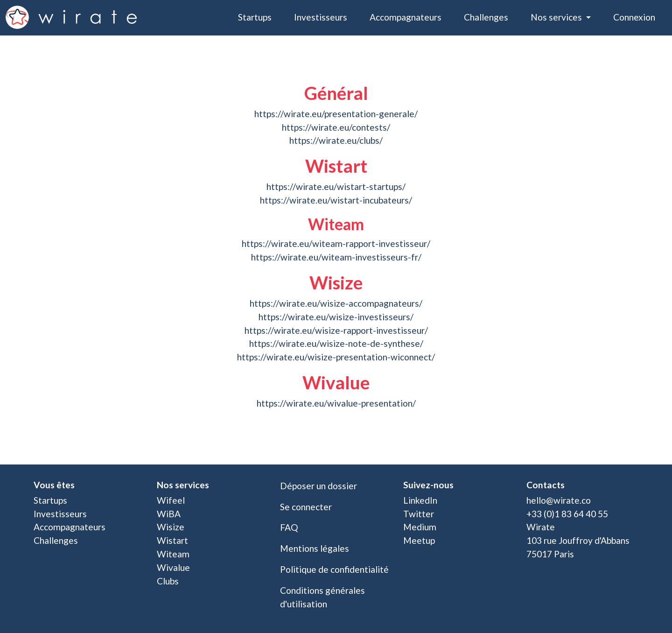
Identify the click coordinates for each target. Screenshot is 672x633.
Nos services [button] (557, 17)
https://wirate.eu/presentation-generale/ (336, 114)
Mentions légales (315, 548)
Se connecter (306, 507)
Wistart (172, 540)
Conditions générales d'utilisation (322, 597)
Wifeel (171, 500)
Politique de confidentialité (334, 569)
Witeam (173, 554)
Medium (420, 527)
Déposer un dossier (318, 486)
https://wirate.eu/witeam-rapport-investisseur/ (336, 243)
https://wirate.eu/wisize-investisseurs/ (336, 317)
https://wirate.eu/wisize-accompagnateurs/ (336, 303)
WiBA (169, 514)
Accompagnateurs (406, 17)
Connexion (634, 17)
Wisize (171, 527)
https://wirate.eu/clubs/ (336, 140)
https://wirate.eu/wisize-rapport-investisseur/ (336, 330)
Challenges (486, 17)
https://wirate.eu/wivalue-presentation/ (336, 403)
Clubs (168, 581)
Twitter (419, 514)
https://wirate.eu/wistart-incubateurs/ (336, 200)
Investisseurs (321, 17)
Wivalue (173, 567)
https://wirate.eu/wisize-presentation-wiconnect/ (336, 357)
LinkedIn (420, 500)
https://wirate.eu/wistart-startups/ (336, 186)
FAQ (289, 527)
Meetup (419, 540)
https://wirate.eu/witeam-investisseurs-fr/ (336, 257)
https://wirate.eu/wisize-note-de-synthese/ (336, 343)
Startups (255, 17)
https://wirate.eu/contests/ (336, 127)
